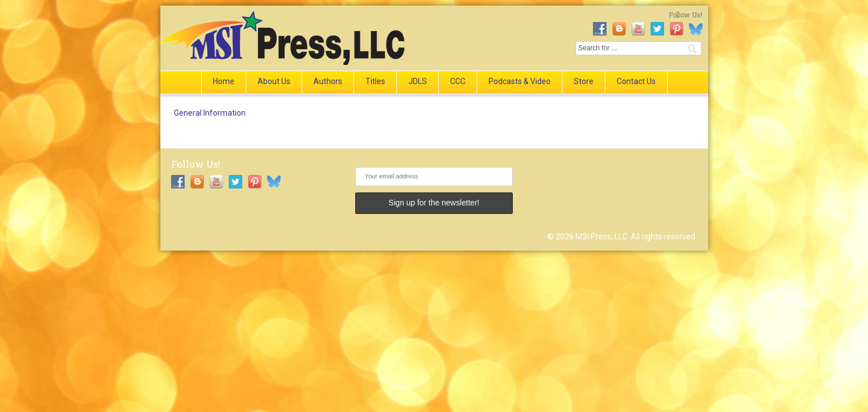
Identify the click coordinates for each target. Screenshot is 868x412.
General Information (210, 113)
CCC (458, 81)
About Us (274, 81)
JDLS (418, 81)
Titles (375, 81)
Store (584, 81)
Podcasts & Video (520, 81)
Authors (328, 81)
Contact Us (636, 81)
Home (224, 81)
